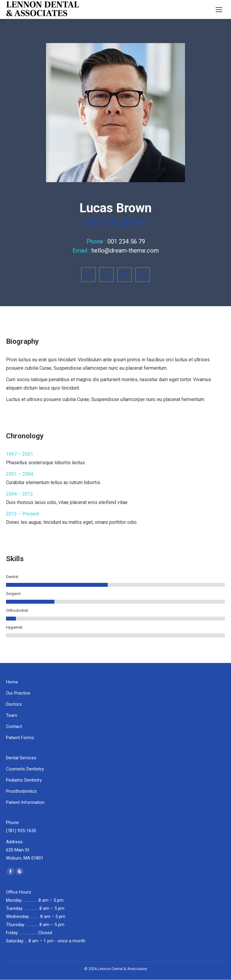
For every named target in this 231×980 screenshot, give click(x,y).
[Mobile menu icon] (219, 10)
